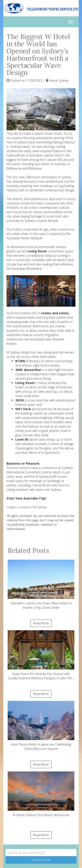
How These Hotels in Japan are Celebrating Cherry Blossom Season (41, 726)
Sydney (64, 81)
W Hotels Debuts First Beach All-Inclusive (41, 794)
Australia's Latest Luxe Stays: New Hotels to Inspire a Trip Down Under (41, 585)
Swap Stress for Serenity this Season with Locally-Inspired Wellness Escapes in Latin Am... (41, 655)
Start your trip (41, 860)
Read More (41, 623)
